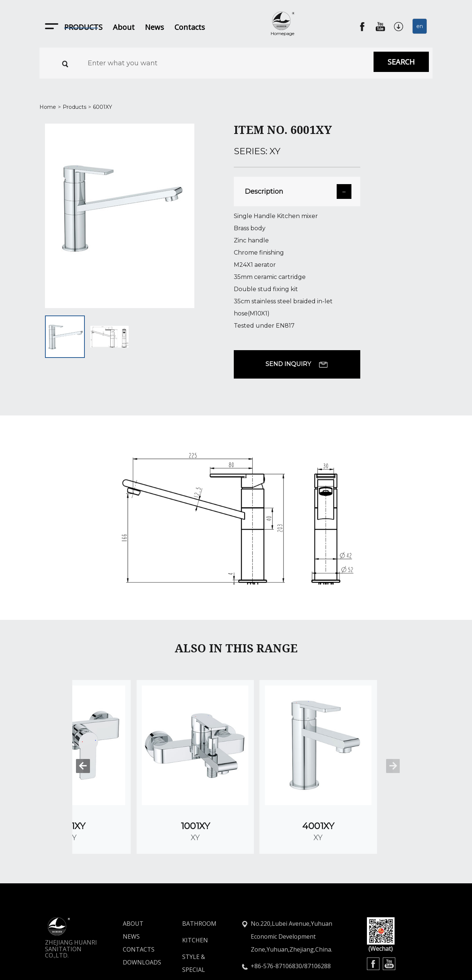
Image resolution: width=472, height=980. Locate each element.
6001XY (103, 107)
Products (74, 107)
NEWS (129, 890)
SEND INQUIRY (297, 364)
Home (48, 107)
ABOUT (129, 877)
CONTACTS (129, 903)
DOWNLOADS (129, 916)
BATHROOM (199, 877)
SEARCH (401, 62)
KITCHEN (195, 894)
